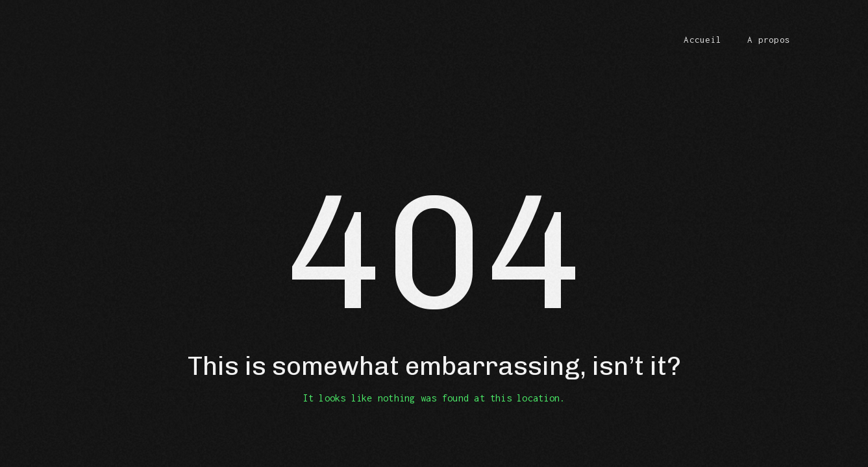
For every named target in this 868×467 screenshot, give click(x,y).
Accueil (702, 40)
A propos (769, 40)
